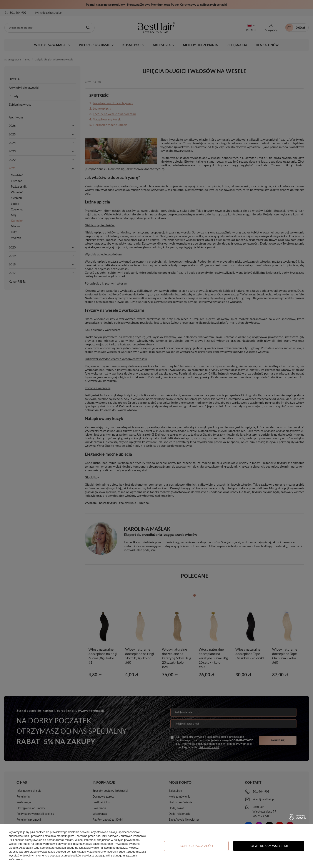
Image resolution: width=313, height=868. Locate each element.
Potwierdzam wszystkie (269, 846)
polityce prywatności (126, 840)
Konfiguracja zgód (196, 846)
